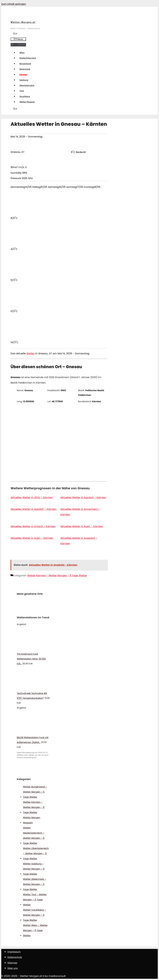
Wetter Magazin (27, 102)
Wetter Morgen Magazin (32, 820)
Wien (22, 53)
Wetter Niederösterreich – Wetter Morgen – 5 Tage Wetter (34, 835)
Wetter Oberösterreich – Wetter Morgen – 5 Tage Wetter (36, 853)
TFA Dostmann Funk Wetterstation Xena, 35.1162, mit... (31, 659)
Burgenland (25, 64)
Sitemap (12, 963)
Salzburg (24, 80)
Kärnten (23, 75)
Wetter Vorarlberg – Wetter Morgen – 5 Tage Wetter (34, 915)
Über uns (13, 968)
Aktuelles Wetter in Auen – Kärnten (82, 526)
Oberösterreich (27, 85)
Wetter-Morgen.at (23, 22)
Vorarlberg (25, 96)
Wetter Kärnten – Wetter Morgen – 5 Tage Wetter (34, 807)
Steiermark (25, 69)
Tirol (22, 91)
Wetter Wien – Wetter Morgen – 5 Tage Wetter (35, 930)
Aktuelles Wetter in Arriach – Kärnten (33, 526)
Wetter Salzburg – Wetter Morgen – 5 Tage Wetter (34, 869)
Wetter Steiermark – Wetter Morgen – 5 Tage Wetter (35, 884)
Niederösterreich (28, 58)
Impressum (14, 952)
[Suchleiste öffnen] (15, 34)
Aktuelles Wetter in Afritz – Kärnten (32, 497)
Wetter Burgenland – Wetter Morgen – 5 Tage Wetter (35, 792)
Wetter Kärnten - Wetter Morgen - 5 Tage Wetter (57, 576)
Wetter (31, 353)
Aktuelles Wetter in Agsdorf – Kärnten (83, 497)
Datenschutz (15, 957)
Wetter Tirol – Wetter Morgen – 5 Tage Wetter (35, 900)
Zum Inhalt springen (14, 4)
